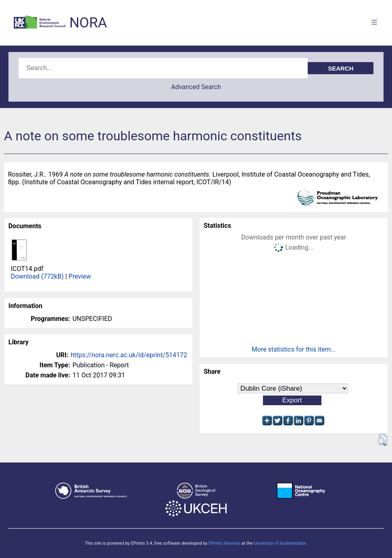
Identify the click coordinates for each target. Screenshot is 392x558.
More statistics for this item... (294, 349)
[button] (383, 440)
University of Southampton (280, 543)
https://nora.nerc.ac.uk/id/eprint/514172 (129, 355)
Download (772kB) (37, 276)
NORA (88, 23)
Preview (80, 276)
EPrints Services (224, 543)
